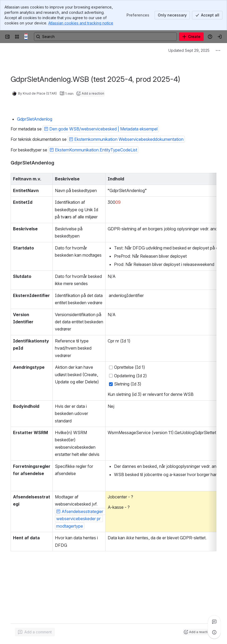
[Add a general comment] (35, 632)
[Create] (191, 37)
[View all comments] (214, 622)
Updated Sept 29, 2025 (189, 50)
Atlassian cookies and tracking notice (81, 23)
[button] (101, 129)
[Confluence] (28, 37)
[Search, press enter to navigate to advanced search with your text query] (105, 37)
